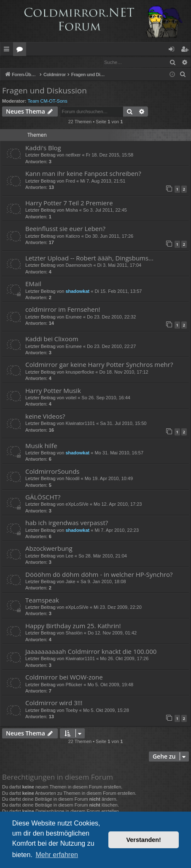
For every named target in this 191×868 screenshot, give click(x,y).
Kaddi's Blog (43, 148)
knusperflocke (80, 372)
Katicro (73, 236)
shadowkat (77, 292)
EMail (33, 284)
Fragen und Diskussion (44, 91)
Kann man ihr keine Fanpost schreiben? (83, 174)
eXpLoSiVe (77, 504)
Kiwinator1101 (80, 424)
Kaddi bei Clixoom (52, 339)
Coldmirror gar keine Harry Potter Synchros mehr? (99, 365)
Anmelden (20, 62)
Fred (70, 181)
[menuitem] (183, 75)
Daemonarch (79, 265)
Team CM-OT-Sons (48, 101)
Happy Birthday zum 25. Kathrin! (73, 626)
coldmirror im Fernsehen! (63, 310)
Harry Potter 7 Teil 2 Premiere (69, 203)
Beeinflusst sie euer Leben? (65, 229)
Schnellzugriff (8, 50)
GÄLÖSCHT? (43, 497)
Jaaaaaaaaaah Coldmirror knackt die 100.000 (91, 652)
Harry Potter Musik (53, 391)
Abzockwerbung (49, 549)
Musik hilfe (41, 446)
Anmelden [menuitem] (174, 50)
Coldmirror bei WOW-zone (64, 677)
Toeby (71, 711)
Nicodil (72, 479)
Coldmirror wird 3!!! (54, 703)
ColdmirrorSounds (52, 472)
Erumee (74, 317)
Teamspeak (42, 600)
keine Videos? (45, 417)
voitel (71, 398)
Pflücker (74, 685)
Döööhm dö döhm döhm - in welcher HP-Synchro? (99, 575)
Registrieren (58, 62)
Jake (70, 582)
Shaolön (74, 633)
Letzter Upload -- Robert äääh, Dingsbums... (89, 258)
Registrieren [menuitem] (186, 50)
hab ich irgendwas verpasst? (67, 523)
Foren (21, 50)
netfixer (73, 155)
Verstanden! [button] (144, 840)
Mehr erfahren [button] (57, 855)
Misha (71, 210)
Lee (69, 556)
